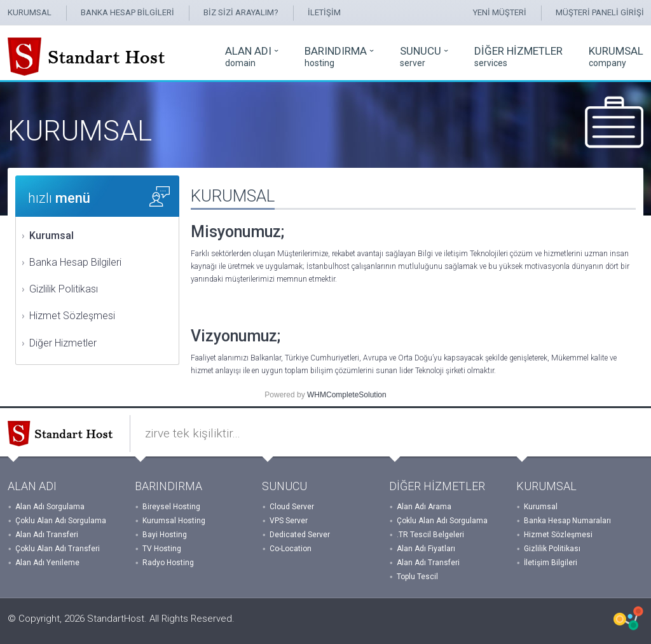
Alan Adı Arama (424, 507)
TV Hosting (162, 549)
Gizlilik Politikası (64, 289)
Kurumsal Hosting (174, 521)
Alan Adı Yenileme (47, 563)
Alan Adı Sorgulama (50, 507)
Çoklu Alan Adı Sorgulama (61, 521)
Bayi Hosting (165, 535)
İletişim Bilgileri (551, 563)
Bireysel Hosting (171, 507)
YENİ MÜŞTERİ (500, 12)
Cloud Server (292, 507)
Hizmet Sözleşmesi (72, 316)
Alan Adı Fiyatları (426, 549)
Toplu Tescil (417, 577)
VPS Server (289, 521)
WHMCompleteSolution (347, 395)
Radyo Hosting (168, 563)
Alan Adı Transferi (47, 535)
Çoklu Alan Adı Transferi (58, 549)
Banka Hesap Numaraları (567, 521)
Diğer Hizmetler (63, 343)
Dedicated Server (300, 535)
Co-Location (291, 549)
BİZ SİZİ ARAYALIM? (241, 12)
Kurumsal (51, 236)
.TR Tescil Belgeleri (430, 535)
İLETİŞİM (324, 12)
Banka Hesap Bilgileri (75, 262)
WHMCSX (628, 618)
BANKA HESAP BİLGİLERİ (127, 12)
